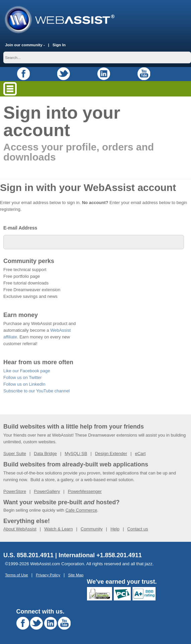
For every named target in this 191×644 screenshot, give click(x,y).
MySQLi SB (76, 454)
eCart (140, 454)
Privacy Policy (48, 575)
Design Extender (111, 454)
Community (92, 529)
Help (115, 529)
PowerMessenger (85, 491)
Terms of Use (17, 575)
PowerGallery (47, 491)
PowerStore (15, 491)
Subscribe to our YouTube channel (36, 391)
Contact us (137, 529)
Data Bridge (45, 454)
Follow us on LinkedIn (24, 384)
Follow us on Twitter (23, 377)
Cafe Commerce (81, 510)
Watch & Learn (59, 529)
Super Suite (15, 454)
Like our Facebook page (27, 371)
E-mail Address (20, 228)
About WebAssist (20, 529)
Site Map (76, 575)
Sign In (59, 45)
